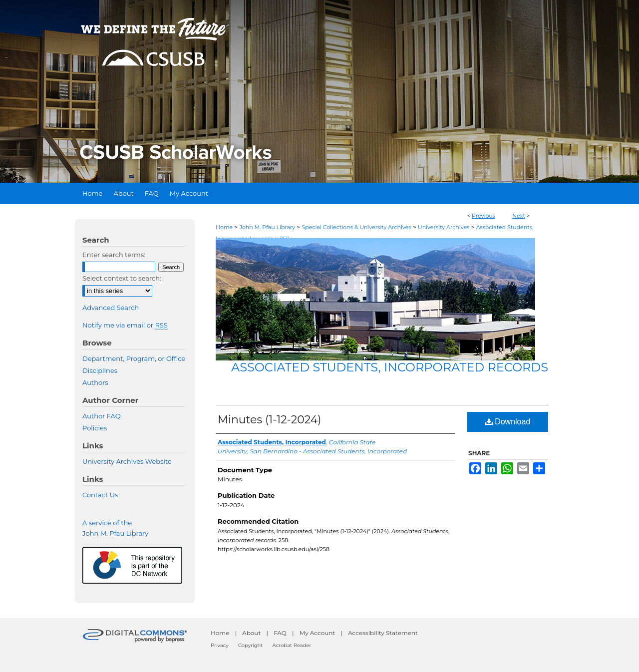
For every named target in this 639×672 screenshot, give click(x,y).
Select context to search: (122, 278)
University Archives (444, 227)
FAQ (280, 633)
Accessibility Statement (383, 633)
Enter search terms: (114, 255)
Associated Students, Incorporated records (390, 367)
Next (519, 216)
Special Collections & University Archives (356, 227)
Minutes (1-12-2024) (270, 420)
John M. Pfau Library (267, 227)
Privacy (220, 645)
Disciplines (100, 370)
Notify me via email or (125, 325)
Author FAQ (102, 416)
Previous (483, 216)
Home (224, 227)
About (251, 633)
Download (508, 422)
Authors (95, 382)
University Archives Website (127, 461)
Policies (95, 428)
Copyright (250, 645)
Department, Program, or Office (134, 358)
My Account (318, 633)
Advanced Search (111, 308)
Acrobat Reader (292, 645)
